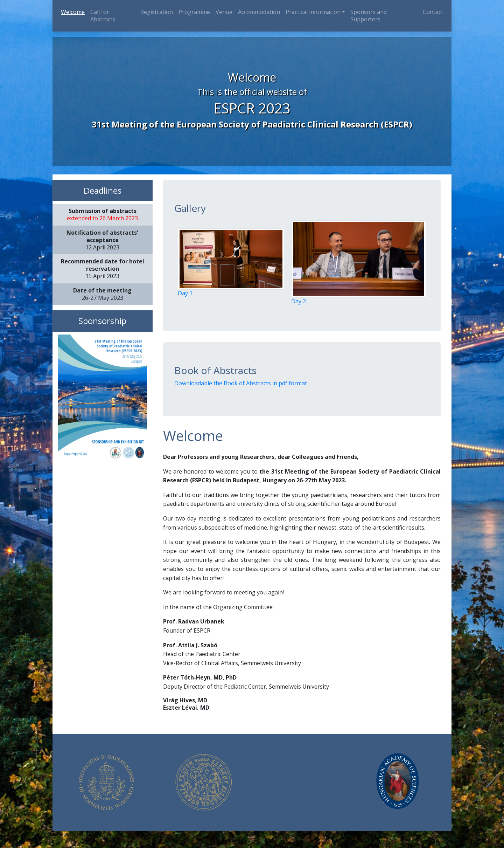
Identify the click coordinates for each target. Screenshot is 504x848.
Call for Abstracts (103, 16)
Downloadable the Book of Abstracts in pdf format (241, 383)
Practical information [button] (313, 12)
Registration (157, 12)
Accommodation (259, 12)
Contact (433, 12)
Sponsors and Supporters (369, 16)
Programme (194, 12)
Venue (224, 12)
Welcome (74, 12)
